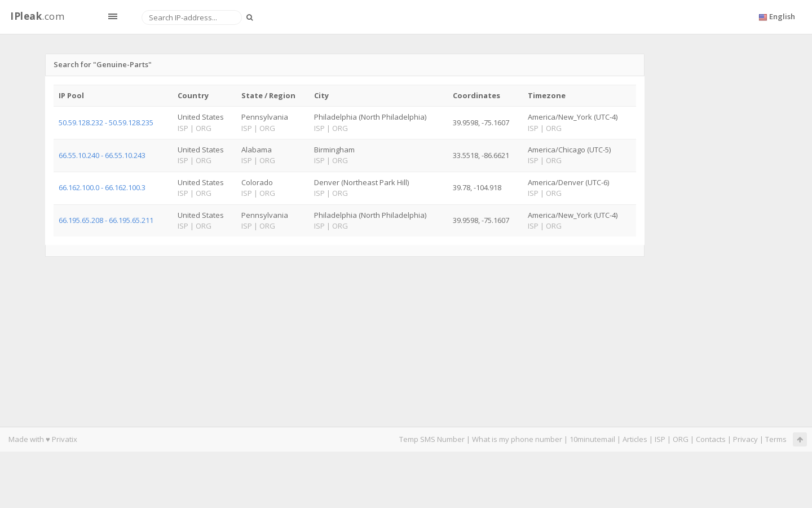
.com (37, 16)
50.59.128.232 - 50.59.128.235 (106, 122)
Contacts (711, 439)
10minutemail (592, 439)
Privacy (745, 439)
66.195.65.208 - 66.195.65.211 (106, 220)
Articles (635, 439)
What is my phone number (517, 439)
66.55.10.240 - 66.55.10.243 (102, 155)
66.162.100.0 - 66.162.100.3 (102, 187)
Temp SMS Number (432, 439)
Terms (776, 439)
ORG (681, 439)
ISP (660, 439)
